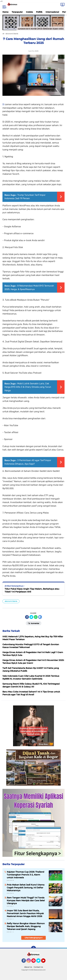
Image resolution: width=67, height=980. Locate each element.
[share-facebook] (27, 617)
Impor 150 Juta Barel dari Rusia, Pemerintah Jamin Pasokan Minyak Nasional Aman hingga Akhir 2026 (25, 913)
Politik (39, 12)
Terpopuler (17, 12)
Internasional (52, 12)
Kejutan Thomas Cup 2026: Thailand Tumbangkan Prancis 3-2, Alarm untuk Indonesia (25, 875)
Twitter (40, 962)
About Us (28, 967)
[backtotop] (33, 948)
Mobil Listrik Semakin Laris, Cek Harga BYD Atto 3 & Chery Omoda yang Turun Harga (28, 387)
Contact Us (38, 967)
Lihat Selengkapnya (34, 938)
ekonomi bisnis (11, 601)
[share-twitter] (31, 617)
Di (4, 104)
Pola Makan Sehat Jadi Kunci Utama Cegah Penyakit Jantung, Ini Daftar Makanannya (26, 888)
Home (5, 12)
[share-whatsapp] (36, 617)
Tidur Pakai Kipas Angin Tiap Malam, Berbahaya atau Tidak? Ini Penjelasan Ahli (32, 590)
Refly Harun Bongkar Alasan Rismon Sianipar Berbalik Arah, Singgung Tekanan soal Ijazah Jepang (26, 926)
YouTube (45, 962)
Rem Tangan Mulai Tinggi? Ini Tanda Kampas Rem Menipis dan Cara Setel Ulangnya (26, 900)
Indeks (29, 12)
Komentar (34, 623)
